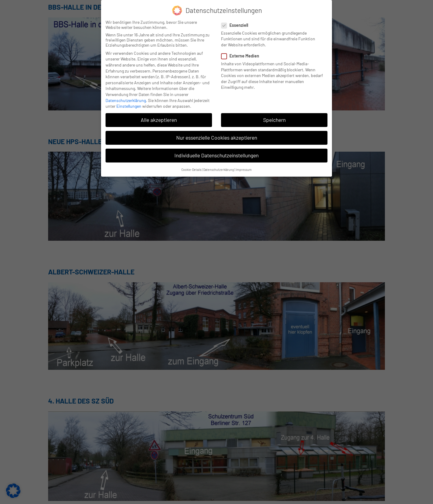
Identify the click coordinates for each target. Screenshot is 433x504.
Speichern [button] (274, 119)
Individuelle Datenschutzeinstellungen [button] (216, 155)
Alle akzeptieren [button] (159, 119)
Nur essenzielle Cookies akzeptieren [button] (217, 137)
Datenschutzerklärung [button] (219, 169)
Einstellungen (129, 106)
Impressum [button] (244, 169)
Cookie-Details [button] (191, 169)
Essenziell (236, 25)
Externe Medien (242, 56)
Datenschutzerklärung (126, 100)
